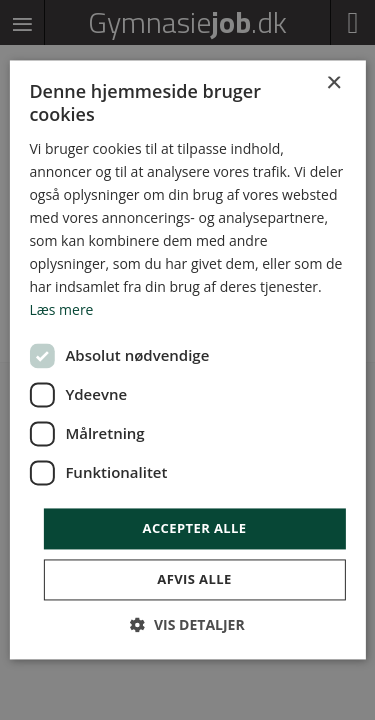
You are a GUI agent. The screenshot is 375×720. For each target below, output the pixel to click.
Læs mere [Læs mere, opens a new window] (61, 310)
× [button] (333, 83)
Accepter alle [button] (195, 528)
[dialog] (187, 360)
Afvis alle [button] (194, 580)
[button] (187, 625)
